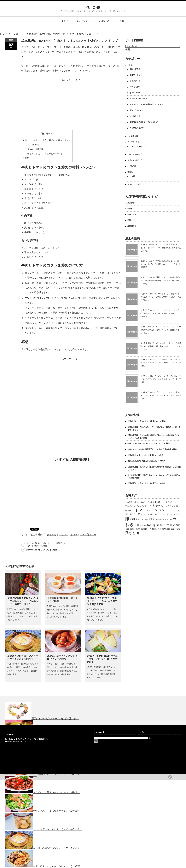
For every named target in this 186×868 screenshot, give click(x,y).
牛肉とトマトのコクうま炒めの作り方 (42, 154)
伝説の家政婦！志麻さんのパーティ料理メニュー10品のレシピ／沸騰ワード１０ (23, 601)
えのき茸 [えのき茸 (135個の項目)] (129, 502)
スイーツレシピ (83, 21)
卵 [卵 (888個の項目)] (127, 519)
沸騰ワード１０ (136, 75)
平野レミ (131, 220)
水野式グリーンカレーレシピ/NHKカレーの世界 (146, 483)
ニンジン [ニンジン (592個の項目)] (158, 510)
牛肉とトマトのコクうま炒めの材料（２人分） (47, 140)
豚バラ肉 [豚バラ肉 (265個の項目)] (164, 525)
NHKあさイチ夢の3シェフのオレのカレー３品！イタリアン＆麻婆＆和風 (102, 601)
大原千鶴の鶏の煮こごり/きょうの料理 (42, 550)
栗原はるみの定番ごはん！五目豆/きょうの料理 (146, 461)
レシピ (65, 21)
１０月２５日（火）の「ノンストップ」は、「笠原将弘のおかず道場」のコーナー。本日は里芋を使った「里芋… (161, 330)
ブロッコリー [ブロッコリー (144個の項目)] (149, 514)
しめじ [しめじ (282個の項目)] (159, 502)
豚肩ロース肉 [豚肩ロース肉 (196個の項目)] (147, 529)
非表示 (49, 134)
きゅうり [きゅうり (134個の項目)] (144, 502)
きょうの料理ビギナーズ (139, 99)
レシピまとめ (104, 21)
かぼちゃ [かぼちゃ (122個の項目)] (136, 502)
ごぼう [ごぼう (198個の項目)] (151, 502)
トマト (74, 535)
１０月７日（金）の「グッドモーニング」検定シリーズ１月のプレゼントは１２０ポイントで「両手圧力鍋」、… (161, 363)
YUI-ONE (93, 8)
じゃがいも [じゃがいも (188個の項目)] (169, 502)
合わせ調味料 (35, 149)
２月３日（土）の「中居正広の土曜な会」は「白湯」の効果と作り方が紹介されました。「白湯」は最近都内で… (161, 264)
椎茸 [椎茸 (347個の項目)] (152, 519)
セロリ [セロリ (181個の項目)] (131, 510)
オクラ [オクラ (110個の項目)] (149, 506)
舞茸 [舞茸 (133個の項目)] (141, 525)
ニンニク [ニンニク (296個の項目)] (171, 510)
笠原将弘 (131, 209)
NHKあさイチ (135, 81)
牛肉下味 (32, 145)
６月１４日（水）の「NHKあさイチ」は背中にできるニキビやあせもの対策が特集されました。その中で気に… (161, 297)
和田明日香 (132, 226)
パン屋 (121, 21)
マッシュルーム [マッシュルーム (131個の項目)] (169, 514)
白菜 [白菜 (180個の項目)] (137, 525)
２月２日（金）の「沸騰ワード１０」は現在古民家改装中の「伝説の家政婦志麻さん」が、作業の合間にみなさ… (161, 281)
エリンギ (63, 535)
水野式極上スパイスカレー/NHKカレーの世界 (145, 455)
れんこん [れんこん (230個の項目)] (134, 506)
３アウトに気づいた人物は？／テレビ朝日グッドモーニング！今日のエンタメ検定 (48, 545)
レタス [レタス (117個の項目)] (178, 514)
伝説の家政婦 (135, 69)
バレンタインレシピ (138, 146)
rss (170, 777)
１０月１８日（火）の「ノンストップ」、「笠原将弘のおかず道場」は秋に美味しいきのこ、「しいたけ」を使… (161, 346)
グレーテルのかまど (138, 110)
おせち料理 (132, 166)
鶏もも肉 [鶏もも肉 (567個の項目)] (132, 533)
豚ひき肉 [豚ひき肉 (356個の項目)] (153, 525)
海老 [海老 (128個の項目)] (157, 520)
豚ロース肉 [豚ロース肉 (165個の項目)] (135, 529)
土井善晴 (131, 203)
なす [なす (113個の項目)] (176, 502)
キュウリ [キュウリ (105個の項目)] (168, 506)
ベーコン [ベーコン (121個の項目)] (159, 514)
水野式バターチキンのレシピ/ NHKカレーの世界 (147, 421)
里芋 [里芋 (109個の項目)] (156, 529)
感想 (26, 158)
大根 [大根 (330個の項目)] (132, 519)
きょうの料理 (135, 93)
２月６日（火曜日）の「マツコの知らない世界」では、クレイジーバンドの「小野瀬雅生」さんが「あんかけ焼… (161, 248)
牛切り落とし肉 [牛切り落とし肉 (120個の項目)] (166, 520)
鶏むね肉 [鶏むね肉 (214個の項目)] (176, 529)
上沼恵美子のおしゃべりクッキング (144, 122)
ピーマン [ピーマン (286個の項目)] (138, 514)
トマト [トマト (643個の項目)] (141, 510)
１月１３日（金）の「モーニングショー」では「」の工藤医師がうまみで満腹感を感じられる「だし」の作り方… (161, 313)
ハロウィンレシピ (134, 154)
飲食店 (130, 172)
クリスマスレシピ (134, 160)
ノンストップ (135, 116)
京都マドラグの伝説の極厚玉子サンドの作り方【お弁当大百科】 (102, 659)
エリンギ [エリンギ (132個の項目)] (143, 506)
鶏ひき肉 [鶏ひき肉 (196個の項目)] (166, 529)
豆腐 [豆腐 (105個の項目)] (145, 525)
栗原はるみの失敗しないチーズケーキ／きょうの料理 (149, 443)
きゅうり (52, 535)
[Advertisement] (71, 103)
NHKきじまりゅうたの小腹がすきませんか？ (147, 104)
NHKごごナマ (135, 87)
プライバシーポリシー (136, 184)
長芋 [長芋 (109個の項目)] (159, 529)
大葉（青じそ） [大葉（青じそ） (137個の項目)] (142, 520)
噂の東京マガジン (137, 128)
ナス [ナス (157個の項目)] (149, 511)
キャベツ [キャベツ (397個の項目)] (158, 506)
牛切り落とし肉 (88, 535)
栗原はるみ (132, 214)
